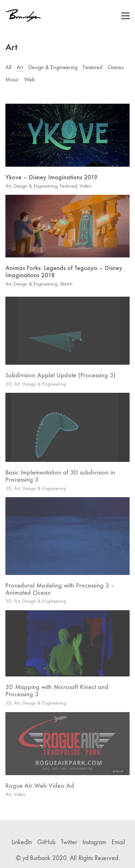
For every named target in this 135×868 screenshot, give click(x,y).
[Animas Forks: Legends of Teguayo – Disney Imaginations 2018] (67, 227)
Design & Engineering (53, 67)
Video (85, 186)
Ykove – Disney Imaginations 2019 (51, 178)
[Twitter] (69, 842)
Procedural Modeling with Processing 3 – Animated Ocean (60, 593)
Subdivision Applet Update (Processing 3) (60, 378)
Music (12, 79)
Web (30, 79)
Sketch (66, 285)
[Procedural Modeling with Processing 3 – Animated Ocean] (67, 539)
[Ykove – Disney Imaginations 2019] (67, 136)
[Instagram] (94, 842)
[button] (125, 16)
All (8, 67)
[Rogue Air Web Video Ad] (67, 747)
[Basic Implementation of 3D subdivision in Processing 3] (67, 431)
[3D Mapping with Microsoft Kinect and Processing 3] (67, 647)
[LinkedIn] (22, 842)
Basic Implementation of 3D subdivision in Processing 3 (60, 480)
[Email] (118, 842)
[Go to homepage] (23, 16)
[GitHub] (46, 842)
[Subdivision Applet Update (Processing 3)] (67, 334)
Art (20, 67)
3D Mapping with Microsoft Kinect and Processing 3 (57, 694)
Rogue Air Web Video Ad (40, 789)
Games (116, 67)
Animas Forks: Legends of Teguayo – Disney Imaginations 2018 (64, 273)
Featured (93, 67)
